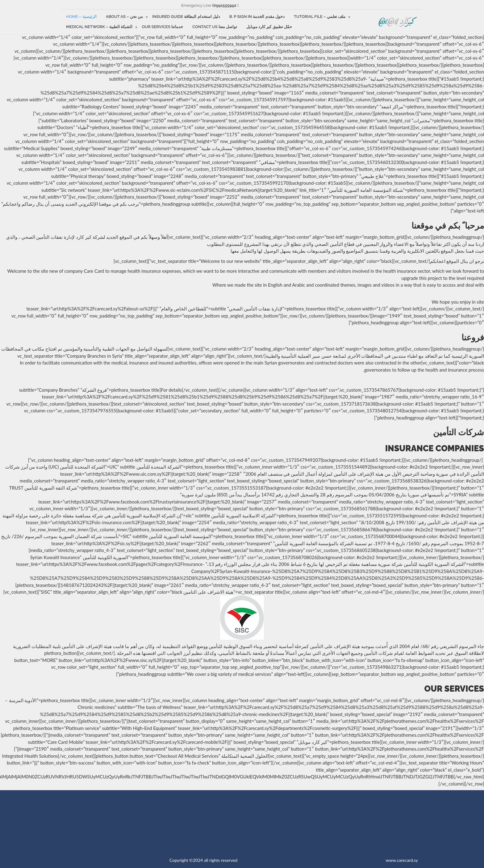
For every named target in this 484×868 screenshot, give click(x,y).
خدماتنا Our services (162, 27)
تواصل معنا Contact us (215, 27)
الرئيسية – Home (81, 17)
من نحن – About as (124, 17)
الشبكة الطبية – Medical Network (99, 27)
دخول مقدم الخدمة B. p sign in (257, 17)
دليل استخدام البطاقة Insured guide (186, 17)
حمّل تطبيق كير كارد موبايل (269, 27)
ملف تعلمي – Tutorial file (320, 17)
